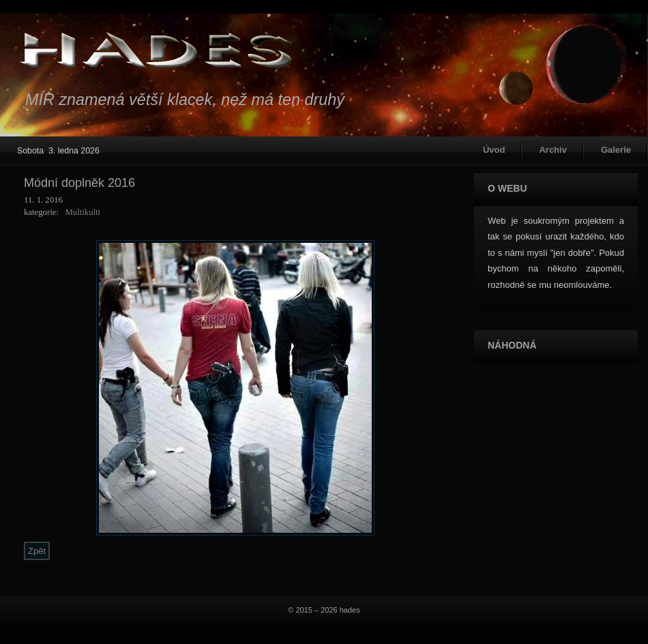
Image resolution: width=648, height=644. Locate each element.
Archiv (553, 150)
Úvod (494, 150)
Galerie (616, 150)
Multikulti (83, 212)
